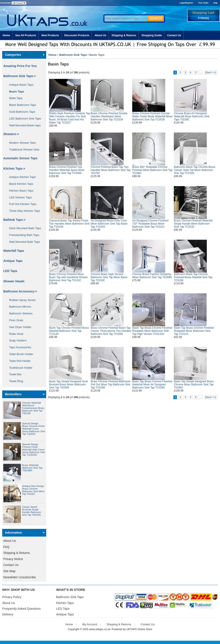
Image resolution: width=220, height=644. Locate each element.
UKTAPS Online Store (139, 629)
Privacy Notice (13, 559)
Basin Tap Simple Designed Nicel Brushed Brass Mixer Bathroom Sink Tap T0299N (69, 385)
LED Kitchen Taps (19, 197)
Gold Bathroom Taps (21, 112)
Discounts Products (77, 35)
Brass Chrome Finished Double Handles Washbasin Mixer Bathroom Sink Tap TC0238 (109, 116)
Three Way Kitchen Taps (23, 211)
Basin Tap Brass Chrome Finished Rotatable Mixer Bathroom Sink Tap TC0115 (194, 331)
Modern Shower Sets (21, 143)
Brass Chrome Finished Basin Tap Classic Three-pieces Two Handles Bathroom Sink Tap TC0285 (111, 331)
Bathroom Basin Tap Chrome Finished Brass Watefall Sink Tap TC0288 (193, 277)
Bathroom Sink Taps (73, 55)
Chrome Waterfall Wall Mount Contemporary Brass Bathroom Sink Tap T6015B (33, 408)
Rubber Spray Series (21, 300)
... (200, 73)
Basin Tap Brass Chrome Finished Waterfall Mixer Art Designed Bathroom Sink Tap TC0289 (152, 385)
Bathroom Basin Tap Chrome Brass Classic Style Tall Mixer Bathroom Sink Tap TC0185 (194, 170)
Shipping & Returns (124, 35)
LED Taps (10, 271)
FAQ (6, 547)
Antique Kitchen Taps (21, 177)
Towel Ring (15, 381)
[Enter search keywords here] (125, 18)
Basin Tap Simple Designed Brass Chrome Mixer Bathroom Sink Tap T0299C (194, 385)
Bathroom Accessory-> (20, 291)
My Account (90, 624)
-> (20, 76)
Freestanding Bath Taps (23, 235)
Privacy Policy (12, 597)
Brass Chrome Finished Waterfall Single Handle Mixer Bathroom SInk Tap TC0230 (193, 224)
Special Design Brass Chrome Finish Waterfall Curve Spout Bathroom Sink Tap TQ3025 (34, 429)
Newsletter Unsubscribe (20, 577)
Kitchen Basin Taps (20, 191)
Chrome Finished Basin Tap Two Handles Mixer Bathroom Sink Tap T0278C (111, 170)
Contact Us (174, 35)
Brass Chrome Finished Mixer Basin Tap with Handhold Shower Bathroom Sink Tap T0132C (68, 277)
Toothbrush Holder (19, 368)
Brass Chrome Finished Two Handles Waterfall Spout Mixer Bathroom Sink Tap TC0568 (67, 170)
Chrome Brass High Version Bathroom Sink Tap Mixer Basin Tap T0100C (109, 277)
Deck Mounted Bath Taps (23, 228)
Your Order (203, 3)
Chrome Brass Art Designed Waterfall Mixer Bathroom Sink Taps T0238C (192, 116)
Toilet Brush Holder (20, 354)
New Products (50, 35)
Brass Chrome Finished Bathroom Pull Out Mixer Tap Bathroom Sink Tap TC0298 (111, 385)
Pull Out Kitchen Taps (21, 204)
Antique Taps (13, 261)
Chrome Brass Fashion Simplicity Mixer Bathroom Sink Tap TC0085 (152, 276)
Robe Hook (15, 334)
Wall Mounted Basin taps (23, 125)
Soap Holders (16, 340)
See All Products (26, 35)
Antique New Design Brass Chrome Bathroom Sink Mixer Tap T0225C (33, 490)
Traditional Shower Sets (23, 150)
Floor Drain (15, 320)
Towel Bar (14, 374)
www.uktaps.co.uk (100, 629)
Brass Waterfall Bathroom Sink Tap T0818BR (32, 468)
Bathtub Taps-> (14, 220)
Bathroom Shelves (19, 313)
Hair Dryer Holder (19, 327)
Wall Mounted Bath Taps (23, 242)
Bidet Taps (14, 98)
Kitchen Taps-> (14, 169)
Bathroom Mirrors (19, 307)
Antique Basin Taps (20, 85)
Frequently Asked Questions (21, 609)
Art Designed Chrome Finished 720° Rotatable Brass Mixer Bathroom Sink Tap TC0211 (150, 224)
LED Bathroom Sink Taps (23, 119)
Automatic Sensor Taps (20, 158)
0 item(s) (203, 18)
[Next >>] (211, 73)
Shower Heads (14, 281)
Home (6, 35)
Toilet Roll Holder (18, 361)
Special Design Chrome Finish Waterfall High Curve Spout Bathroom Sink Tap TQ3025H (34, 450)
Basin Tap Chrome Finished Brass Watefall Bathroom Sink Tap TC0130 (69, 331)
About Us (100, 35)
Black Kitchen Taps (20, 184)
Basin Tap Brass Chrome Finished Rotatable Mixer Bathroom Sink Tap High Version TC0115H (152, 331)
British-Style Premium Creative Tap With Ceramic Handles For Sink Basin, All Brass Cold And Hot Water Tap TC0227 (70, 118)
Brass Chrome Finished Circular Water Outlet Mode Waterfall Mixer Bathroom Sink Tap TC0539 (152, 116)
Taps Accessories (19, 347)
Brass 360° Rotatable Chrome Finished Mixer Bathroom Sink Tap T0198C (152, 170)
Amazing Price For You (20, 66)
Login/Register (186, 3)
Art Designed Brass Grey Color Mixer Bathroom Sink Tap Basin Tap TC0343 (109, 224)
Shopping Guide (152, 35)
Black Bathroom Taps (21, 105)
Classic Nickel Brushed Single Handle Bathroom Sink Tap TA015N (32, 511)
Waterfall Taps (14, 251)
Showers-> (11, 134)
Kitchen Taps (65, 603)
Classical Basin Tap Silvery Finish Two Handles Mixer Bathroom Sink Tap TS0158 (69, 224)
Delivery (8, 614)
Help (215, 3)
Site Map (9, 571)
